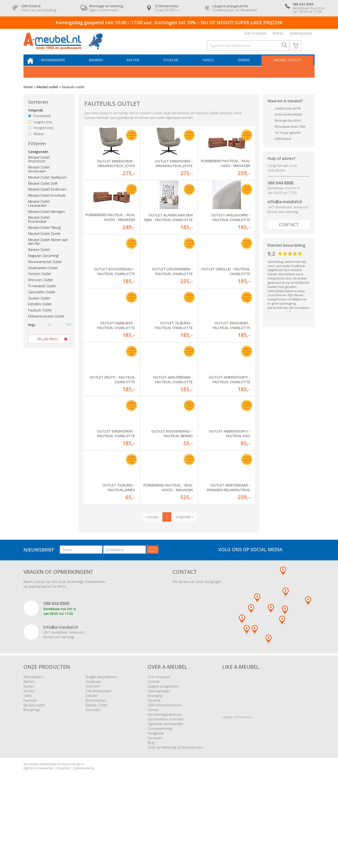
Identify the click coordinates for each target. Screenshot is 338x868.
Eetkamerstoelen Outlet (46, 325)
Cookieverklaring (160, 801)
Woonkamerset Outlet (45, 270)
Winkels (278, 35)
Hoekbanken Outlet (43, 276)
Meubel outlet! (287, 68)
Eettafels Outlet (40, 313)
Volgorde (36, 119)
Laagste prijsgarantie (163, 759)
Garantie (154, 773)
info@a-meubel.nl (285, 210)
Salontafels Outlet (42, 300)
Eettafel (91, 768)
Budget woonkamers (101, 749)
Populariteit (39, 124)
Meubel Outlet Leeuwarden (39, 212)
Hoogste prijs (41, 136)
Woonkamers (60, 68)
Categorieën (38, 160)
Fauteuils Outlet (40, 319)
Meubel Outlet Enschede (47, 204)
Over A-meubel (255, 35)
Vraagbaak (156, 805)
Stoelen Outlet (39, 307)
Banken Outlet (39, 258)
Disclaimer (63, 840)
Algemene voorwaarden (165, 796)
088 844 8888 (280, 191)
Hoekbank (93, 754)
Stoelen (174, 68)
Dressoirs (93, 759)
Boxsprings (32, 782)
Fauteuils (30, 773)
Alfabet (36, 143)
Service (153, 782)
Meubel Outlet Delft (43, 192)
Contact (289, 233)
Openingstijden (159, 763)
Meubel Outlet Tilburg (44, 236)
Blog (151, 815)
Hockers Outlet (40, 282)
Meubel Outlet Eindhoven (47, 198)
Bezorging (155, 768)
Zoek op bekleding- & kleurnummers (175, 820)
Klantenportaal (301, 35)
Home (28, 96)
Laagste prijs (40, 130)
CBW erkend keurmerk (165, 777)
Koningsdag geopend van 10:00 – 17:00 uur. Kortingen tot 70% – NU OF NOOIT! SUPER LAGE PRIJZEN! (169, 22)
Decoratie (93, 782)
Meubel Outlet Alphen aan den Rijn (48, 250)
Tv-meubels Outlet (42, 294)
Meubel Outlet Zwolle (44, 242)
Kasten (137, 68)
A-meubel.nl (76, 836)
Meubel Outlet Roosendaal (39, 228)
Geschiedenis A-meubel (165, 791)
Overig (244, 68)
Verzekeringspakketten (165, 787)
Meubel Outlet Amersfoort (39, 168)
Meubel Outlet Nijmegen (46, 220)
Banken (101, 68)
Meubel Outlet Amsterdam (39, 178)
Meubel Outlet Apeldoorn (47, 186)
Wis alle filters (48, 347)
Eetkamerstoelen (99, 763)
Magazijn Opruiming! (43, 264)
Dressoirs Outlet (40, 288)
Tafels (210, 68)
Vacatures (155, 810)
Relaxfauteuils (96, 773)
